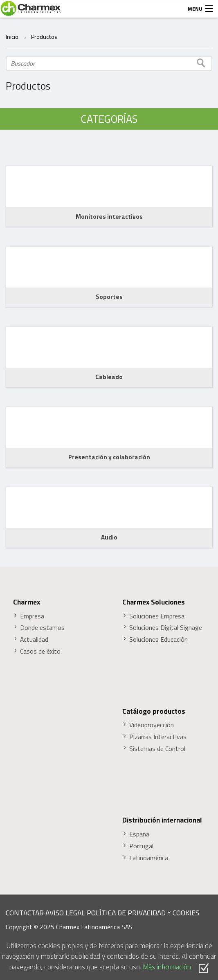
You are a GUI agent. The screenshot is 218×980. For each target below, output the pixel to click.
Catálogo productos (154, 711)
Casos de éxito (40, 651)
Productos (44, 37)
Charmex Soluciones (154, 602)
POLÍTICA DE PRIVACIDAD (126, 913)
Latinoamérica (149, 858)
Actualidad (34, 639)
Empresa (32, 616)
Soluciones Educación (158, 639)
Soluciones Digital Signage (166, 628)
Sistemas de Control (157, 749)
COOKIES (186, 913)
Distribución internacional (162, 820)
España (139, 834)
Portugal (141, 846)
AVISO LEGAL (65, 913)
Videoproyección (152, 725)
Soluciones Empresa (157, 616)
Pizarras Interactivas (158, 737)
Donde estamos (42, 628)
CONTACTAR (25, 913)
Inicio (12, 37)
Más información (167, 967)
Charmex (27, 602)
